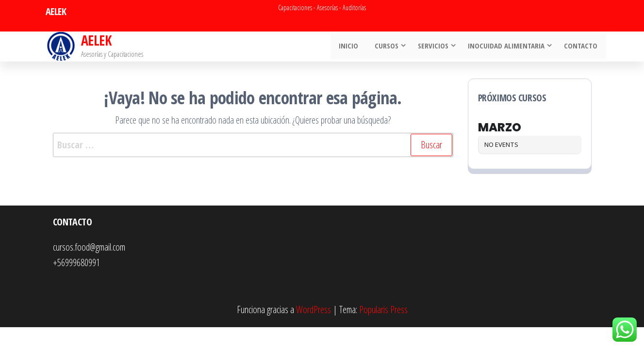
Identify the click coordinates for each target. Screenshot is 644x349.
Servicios (435, 47)
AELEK (96, 40)
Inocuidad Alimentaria (508, 47)
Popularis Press (383, 309)
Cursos (388, 47)
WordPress (314, 309)
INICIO (352, 47)
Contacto (582, 47)
